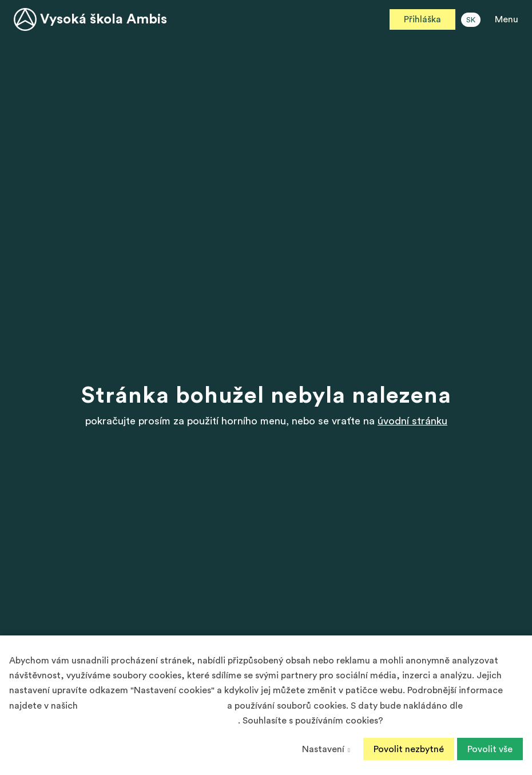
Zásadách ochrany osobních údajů (152, 706)
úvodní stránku (412, 421)
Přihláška (422, 19)
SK (471, 20)
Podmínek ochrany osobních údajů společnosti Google (124, 721)
